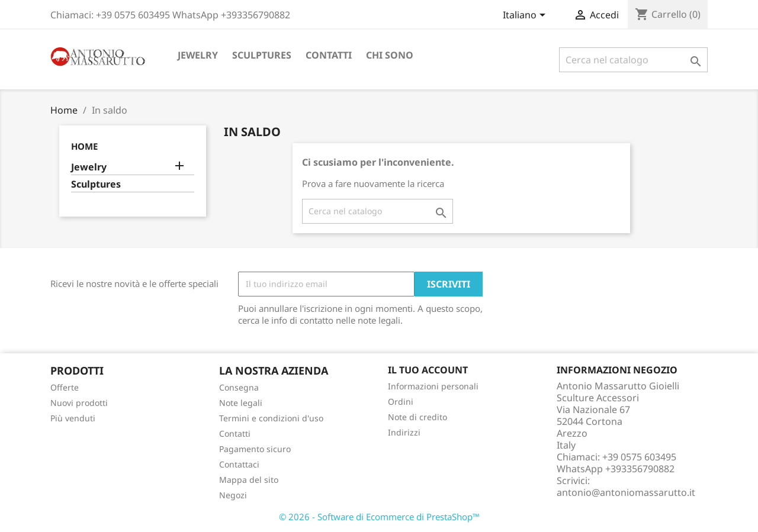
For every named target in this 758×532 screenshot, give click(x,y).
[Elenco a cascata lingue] (526, 16)
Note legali (241, 403)
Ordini (401, 402)
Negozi (233, 495)
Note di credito (417, 417)
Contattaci (239, 464)
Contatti (329, 55)
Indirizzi (404, 432)
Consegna (239, 387)
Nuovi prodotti (79, 403)
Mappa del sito (249, 480)
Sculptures (262, 55)
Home (84, 146)
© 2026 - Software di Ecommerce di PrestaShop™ (379, 517)
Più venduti (73, 418)
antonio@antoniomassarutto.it (626, 492)
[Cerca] (633, 60)
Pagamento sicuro (255, 449)
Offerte (65, 387)
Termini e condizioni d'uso (271, 418)
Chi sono (390, 55)
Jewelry (198, 55)
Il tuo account (428, 370)
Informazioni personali (433, 386)
